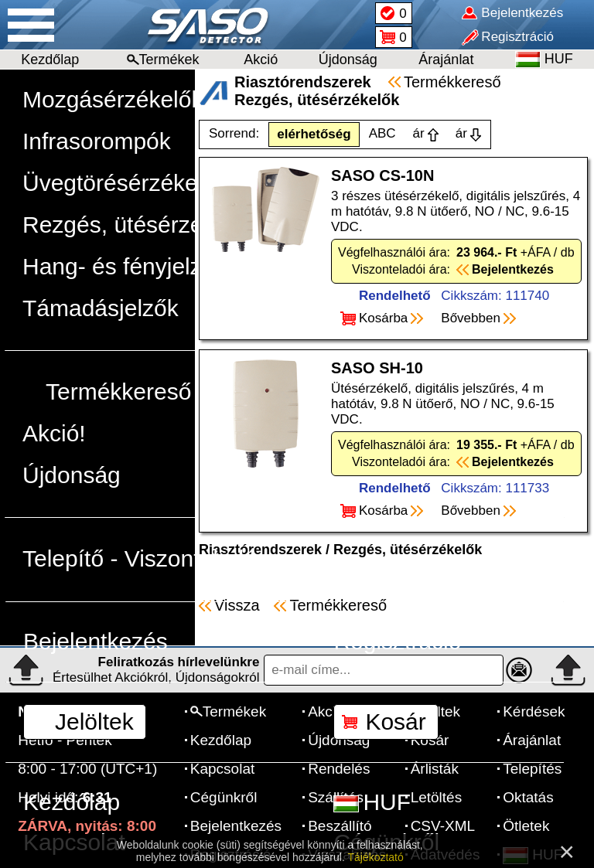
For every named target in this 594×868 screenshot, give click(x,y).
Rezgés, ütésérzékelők (140, 225)
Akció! (54, 433)
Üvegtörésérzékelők (125, 183)
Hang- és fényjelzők (124, 266)
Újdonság (348, 60)
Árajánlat (446, 60)
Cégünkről (386, 842)
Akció (261, 60)
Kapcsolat (74, 842)
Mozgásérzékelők (113, 99)
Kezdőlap (50, 60)
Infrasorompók (97, 141)
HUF (372, 802)
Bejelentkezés (96, 641)
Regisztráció (397, 641)
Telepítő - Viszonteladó (140, 558)
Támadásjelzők (101, 308)
